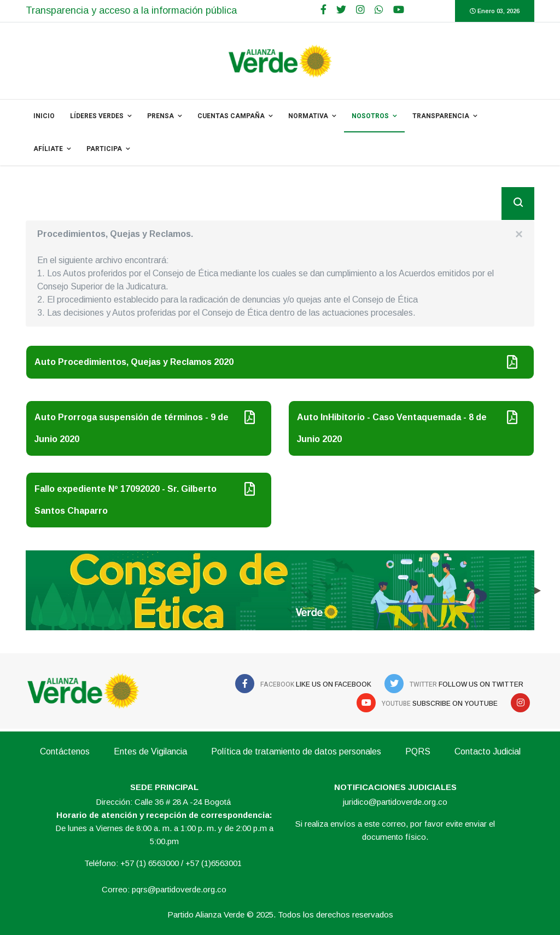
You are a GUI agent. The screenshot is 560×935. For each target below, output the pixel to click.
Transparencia (441, 116)
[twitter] (341, 10)
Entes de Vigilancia (150, 751)
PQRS (418, 751)
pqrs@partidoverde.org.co (179, 889)
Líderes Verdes (97, 116)
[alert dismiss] (519, 234)
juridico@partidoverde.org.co (395, 802)
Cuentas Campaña (231, 116)
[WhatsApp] (379, 10)
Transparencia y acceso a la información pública (131, 10)
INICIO (44, 116)
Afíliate (48, 149)
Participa (104, 149)
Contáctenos (65, 751)
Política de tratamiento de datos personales (296, 751)
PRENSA (161, 116)
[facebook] (323, 10)
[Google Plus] (360, 10)
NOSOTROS (370, 116)
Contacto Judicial (488, 751)
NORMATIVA (308, 116)
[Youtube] (399, 10)
